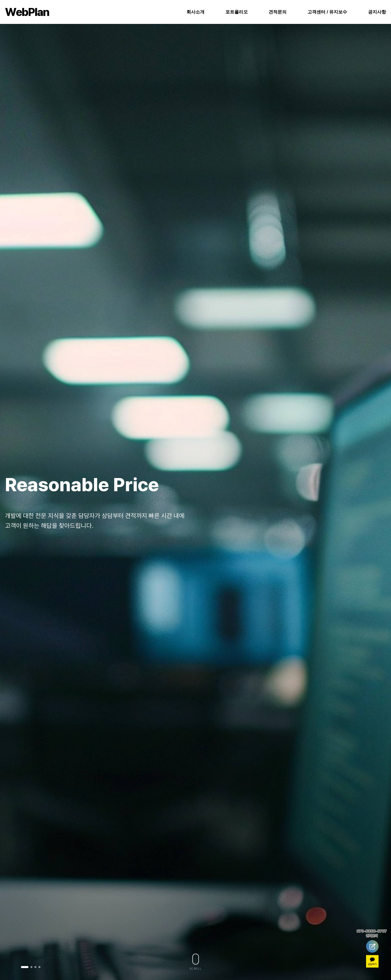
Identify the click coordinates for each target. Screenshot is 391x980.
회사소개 (195, 12)
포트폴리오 (237, 12)
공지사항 (377, 12)
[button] (25, 967)
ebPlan (27, 12)
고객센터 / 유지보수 (327, 12)
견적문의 (278, 12)
